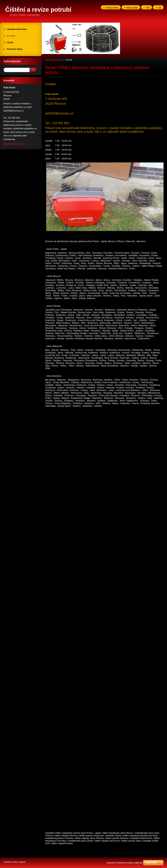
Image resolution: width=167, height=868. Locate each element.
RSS (148, 7)
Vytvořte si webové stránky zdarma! (125, 863)
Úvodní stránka (112, 7)
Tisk (160, 7)
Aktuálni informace (53, 60)
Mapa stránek (132, 7)
